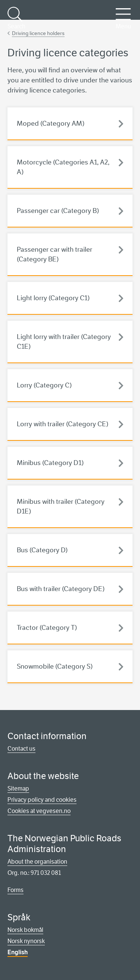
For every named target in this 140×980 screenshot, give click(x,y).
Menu (123, 18)
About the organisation (37, 862)
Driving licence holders (38, 33)
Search (16, 18)
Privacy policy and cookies (42, 800)
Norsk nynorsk (26, 941)
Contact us (21, 749)
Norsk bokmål (25, 930)
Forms (15, 890)
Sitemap (18, 789)
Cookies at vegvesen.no (39, 811)
